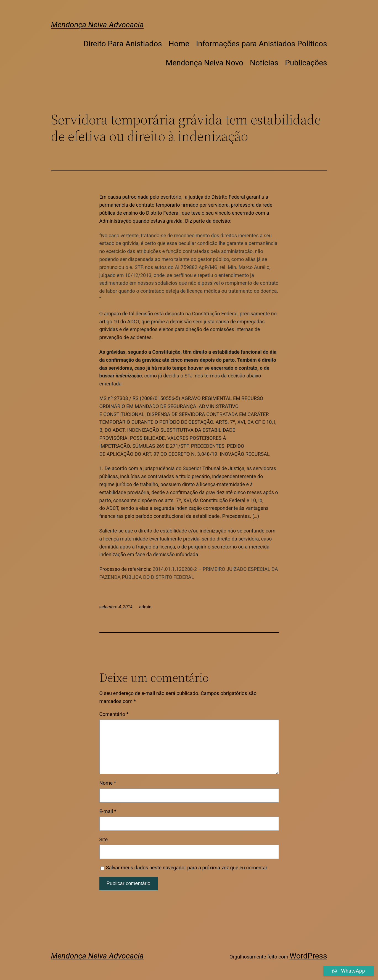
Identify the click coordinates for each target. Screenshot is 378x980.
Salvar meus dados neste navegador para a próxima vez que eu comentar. (187, 868)
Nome (108, 783)
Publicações (306, 63)
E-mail (108, 811)
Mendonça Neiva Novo (204, 63)
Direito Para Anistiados (123, 44)
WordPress (308, 956)
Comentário (114, 714)
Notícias (264, 63)
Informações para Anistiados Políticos (262, 44)
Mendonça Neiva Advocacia (97, 25)
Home (179, 44)
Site (104, 839)
